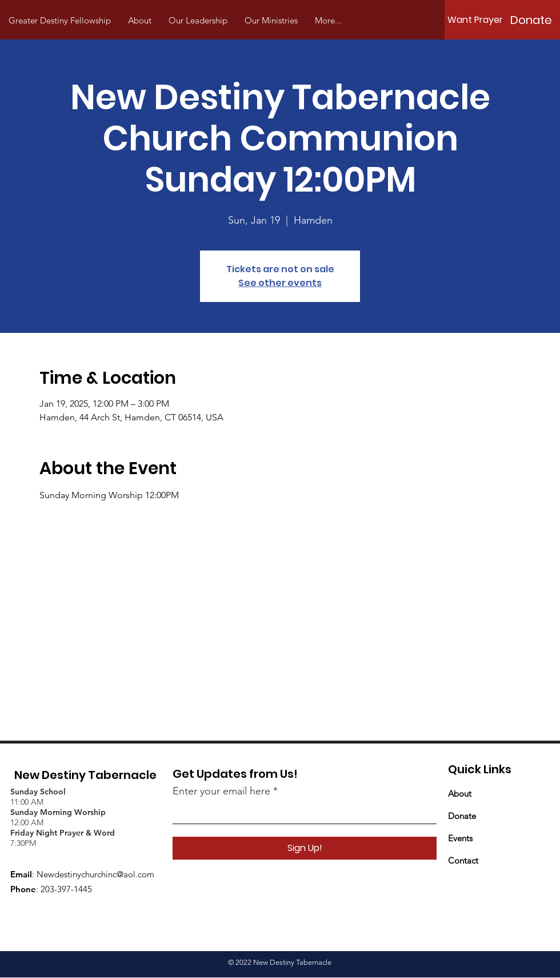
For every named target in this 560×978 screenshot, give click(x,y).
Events (460, 838)
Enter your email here (221, 791)
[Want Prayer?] (478, 20)
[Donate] (531, 20)
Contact (463, 860)
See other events (280, 283)
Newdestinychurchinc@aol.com (95, 874)
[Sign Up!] (305, 848)
